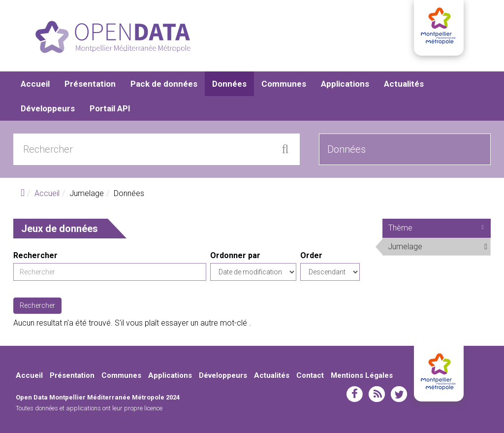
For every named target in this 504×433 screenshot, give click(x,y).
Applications (345, 84)
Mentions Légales (362, 375)
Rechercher (35, 255)
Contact (310, 375)
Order (311, 255)
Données (229, 84)
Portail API (110, 108)
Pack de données (164, 84)
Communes (284, 84)
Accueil (35, 84)
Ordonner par (235, 255)
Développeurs (48, 108)
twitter (399, 394)
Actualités (404, 84)
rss (377, 394)
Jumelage (439, 248)
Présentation (90, 84)
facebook (355, 394)
